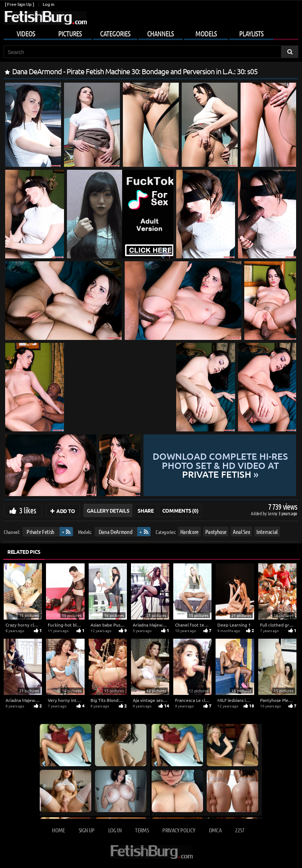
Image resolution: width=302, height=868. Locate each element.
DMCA (215, 830)
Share (145, 510)
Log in (48, 4)
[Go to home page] (45, 18)
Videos (26, 33)
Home (58, 830)
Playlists (251, 33)
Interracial (267, 532)
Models (206, 33)
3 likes (28, 510)
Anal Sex (241, 532)
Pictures (70, 33)
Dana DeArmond (115, 532)
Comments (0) (180, 510)
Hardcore (189, 532)
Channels (160, 33)
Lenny (273, 513)
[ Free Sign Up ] (19, 4)
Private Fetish (40, 532)
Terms (142, 830)
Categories (115, 33)
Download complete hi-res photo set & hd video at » (220, 465)
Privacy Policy (179, 830)
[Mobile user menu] (151, 32)
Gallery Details (108, 510)
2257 (240, 830)
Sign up (86, 830)
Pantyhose (216, 532)
